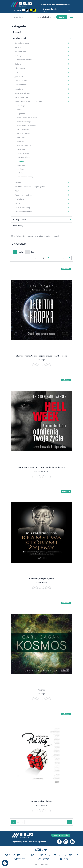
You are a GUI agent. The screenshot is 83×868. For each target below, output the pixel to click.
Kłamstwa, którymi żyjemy (41, 579)
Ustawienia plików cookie (5, 863)
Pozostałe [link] (56, 236)
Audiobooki (19, 38)
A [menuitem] (24, 10)
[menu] (41, 310)
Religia (17, 203)
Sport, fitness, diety (22, 207)
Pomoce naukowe (23, 153)
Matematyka (21, 137)
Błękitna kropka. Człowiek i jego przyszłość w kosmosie (41, 356)
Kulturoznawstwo (23, 129)
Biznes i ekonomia (22, 43)
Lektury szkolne (21, 85)
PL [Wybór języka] (69, 10)
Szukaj (62, 17)
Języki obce (19, 76)
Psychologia (21, 165)
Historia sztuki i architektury (26, 126)
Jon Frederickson (41, 582)
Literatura (19, 89)
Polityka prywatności (30, 842)
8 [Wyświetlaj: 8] (14, 822)
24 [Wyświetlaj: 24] (22, 822)
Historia (18, 64)
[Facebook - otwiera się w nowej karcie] (60, 842)
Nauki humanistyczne (24, 145)
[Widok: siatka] (18, 252)
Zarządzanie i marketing (25, 177)
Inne (16, 72)
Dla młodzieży (20, 51)
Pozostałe (20, 161)
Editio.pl (64, 859)
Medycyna (20, 141)
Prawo (17, 191)
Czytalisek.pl (60, 855)
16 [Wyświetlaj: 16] (18, 822)
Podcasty (18, 226)
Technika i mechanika (23, 212)
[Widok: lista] (31, 252)
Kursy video (19, 220)
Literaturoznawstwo (23, 133)
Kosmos (42, 690)
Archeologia (21, 106)
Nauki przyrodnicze (22, 93)
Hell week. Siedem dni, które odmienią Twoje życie (41, 467)
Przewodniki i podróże (23, 195)
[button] (47, 32)
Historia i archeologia (24, 122)
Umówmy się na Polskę (41, 801)
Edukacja (18, 56)
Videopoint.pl (43, 859)
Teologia (20, 173)
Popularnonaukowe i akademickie (28, 101)
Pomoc (43, 842)
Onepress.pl (20, 859)
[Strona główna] (12, 236)
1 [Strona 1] (69, 822)
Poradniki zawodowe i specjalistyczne (30, 187)
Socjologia (20, 169)
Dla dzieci (18, 47)
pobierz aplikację (61, 835)
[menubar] (25, 10)
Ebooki (17, 32)
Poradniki (18, 182)
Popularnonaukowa (23, 157)
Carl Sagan (42, 360)
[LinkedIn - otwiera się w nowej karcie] (73, 842)
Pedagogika (21, 149)
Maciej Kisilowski (42, 805)
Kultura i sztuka (21, 81)
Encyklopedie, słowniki (24, 60)
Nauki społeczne (21, 97)
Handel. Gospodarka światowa (27, 118)
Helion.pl (10, 855)
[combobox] (46, 17)
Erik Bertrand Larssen (42, 471)
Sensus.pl (73, 855)
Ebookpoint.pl (23, 855)
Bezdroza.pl (46, 855)
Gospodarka (21, 114)
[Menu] (71, 17)
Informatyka (20, 68)
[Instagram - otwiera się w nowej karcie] (67, 842)
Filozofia (19, 110)
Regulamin (16, 842)
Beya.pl (35, 855)
